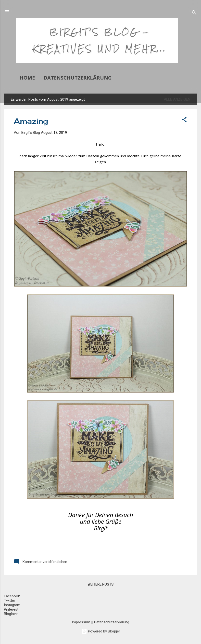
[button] (184, 120)
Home (27, 78)
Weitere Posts (100, 584)
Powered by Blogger (101, 631)
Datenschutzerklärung (78, 78)
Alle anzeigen (177, 99)
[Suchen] (194, 13)
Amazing (31, 121)
